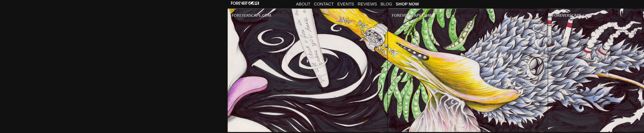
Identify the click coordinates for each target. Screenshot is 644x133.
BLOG (386, 4)
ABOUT (303, 4)
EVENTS (346, 4)
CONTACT (324, 4)
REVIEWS (367, 4)
